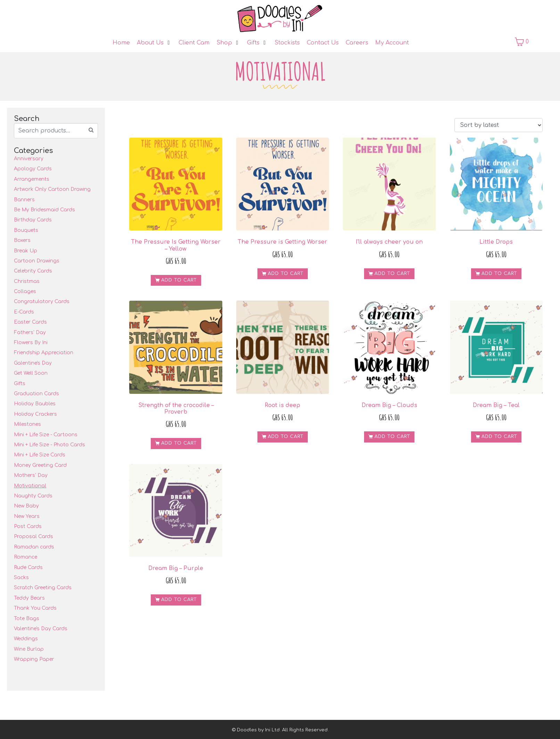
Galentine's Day (33, 363)
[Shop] (228, 43)
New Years (27, 516)
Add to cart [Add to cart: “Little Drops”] (499, 274)
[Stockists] (287, 43)
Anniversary (29, 159)
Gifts (20, 384)
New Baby (26, 506)
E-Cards (24, 312)
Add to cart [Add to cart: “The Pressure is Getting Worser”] (286, 274)
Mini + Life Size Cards (40, 455)
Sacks (21, 578)
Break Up (26, 251)
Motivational (30, 486)
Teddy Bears (29, 598)
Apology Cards (33, 169)
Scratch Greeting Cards (43, 588)
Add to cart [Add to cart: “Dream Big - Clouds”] (392, 437)
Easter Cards (30, 322)
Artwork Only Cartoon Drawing (52, 189)
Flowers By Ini (31, 343)
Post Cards (28, 526)
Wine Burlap (29, 649)
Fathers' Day (30, 332)
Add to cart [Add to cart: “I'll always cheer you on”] (392, 274)
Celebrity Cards (33, 271)
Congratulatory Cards (42, 302)
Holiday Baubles (35, 404)
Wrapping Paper (34, 659)
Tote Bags (27, 619)
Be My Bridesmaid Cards (44, 210)
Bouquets (26, 230)
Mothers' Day (31, 475)
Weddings (26, 639)
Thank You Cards (35, 608)
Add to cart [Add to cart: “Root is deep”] (286, 437)
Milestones (27, 424)
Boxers (22, 240)
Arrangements (32, 179)
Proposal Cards (34, 537)
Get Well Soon (31, 373)
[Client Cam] (194, 43)
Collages (25, 291)
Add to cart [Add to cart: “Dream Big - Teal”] (499, 437)
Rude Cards (28, 567)
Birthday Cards (33, 220)
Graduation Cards (36, 394)
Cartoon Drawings (37, 261)
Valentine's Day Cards (41, 629)
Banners (24, 200)
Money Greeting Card (40, 465)
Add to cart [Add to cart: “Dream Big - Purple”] (179, 600)
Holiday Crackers (35, 414)
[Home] (121, 43)
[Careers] (357, 43)
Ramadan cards (34, 547)
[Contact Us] (323, 43)
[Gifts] (257, 43)
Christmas (27, 281)
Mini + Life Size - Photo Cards (50, 445)
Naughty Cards (33, 496)
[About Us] (154, 43)
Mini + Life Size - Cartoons (46, 435)
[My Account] (392, 43)
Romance (26, 557)
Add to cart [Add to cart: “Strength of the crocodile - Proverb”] (179, 443)
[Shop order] (499, 125)
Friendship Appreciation (44, 353)
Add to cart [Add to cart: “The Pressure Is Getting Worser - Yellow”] (179, 280)
